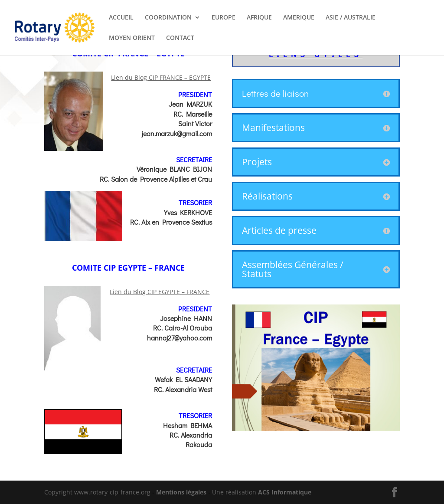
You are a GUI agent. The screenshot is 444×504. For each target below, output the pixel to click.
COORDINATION (168, 18)
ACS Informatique (285, 492)
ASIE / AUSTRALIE (351, 18)
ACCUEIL (121, 18)
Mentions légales (181, 492)
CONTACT (180, 38)
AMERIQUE (299, 18)
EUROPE (224, 18)
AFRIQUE (259, 18)
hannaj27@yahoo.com (180, 338)
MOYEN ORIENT (132, 38)
